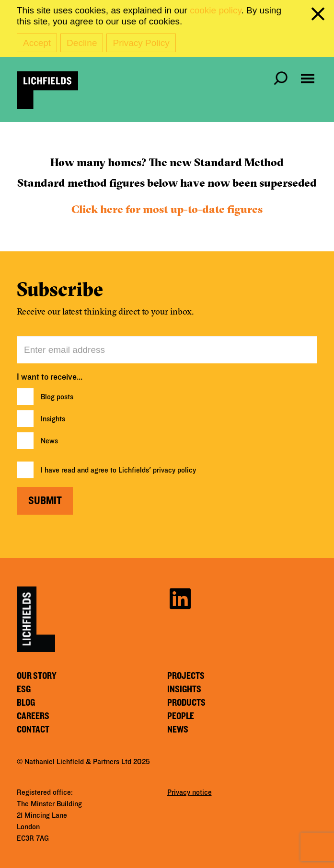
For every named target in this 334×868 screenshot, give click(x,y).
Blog (26, 703)
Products (186, 703)
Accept (37, 43)
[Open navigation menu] (308, 79)
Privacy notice (190, 792)
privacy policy (174, 470)
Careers (33, 716)
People (181, 716)
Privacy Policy (141, 43)
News (49, 441)
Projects (186, 676)
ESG (24, 689)
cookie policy (215, 10)
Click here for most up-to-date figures (167, 209)
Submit (45, 501)
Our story (37, 676)
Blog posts (57, 397)
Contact (33, 730)
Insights (53, 419)
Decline (82, 43)
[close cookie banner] (320, 16)
